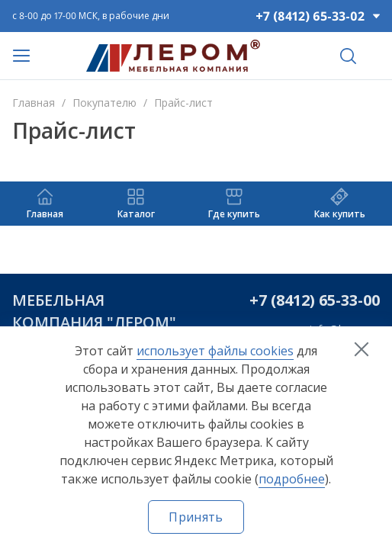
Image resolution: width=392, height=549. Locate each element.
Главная (34, 103)
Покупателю (104, 103)
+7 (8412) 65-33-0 (310, 300)
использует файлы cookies (215, 351)
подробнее (292, 479)
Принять (196, 517)
